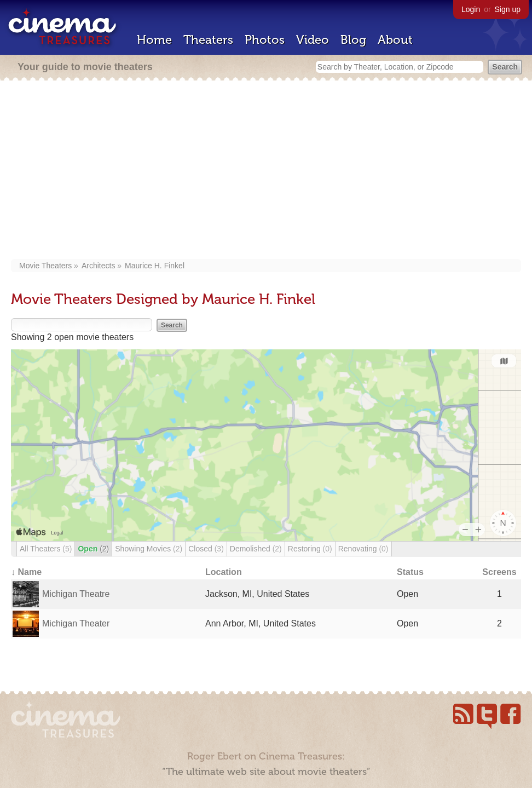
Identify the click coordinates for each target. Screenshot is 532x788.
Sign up (508, 9)
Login (471, 9)
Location (224, 572)
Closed (206, 549)
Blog (353, 40)
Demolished (256, 549)
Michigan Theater (76, 623)
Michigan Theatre (76, 594)
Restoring (310, 549)
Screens (499, 572)
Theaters (208, 40)
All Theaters (46, 549)
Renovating (363, 549)
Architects (98, 266)
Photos (265, 40)
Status (410, 572)
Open (93, 549)
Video (313, 40)
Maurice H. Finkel (155, 266)
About (395, 40)
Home (154, 40)
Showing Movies (149, 549)
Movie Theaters (45, 266)
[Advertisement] (266, 171)
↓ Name (26, 572)
